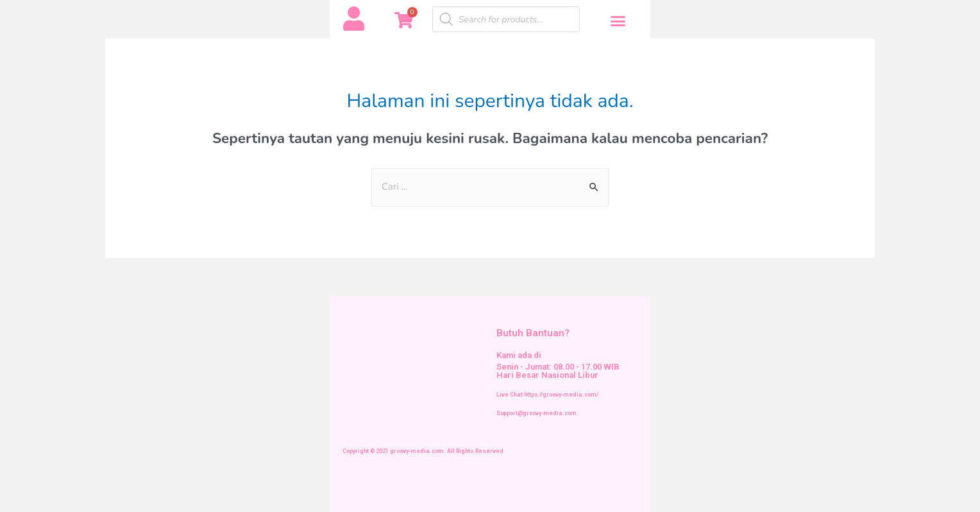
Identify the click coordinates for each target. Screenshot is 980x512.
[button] (618, 21)
